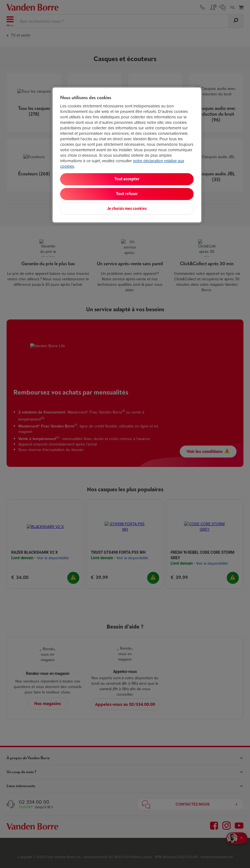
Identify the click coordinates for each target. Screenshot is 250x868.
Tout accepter (127, 179)
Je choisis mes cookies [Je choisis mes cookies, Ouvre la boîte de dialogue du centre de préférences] (127, 209)
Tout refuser (127, 194)
